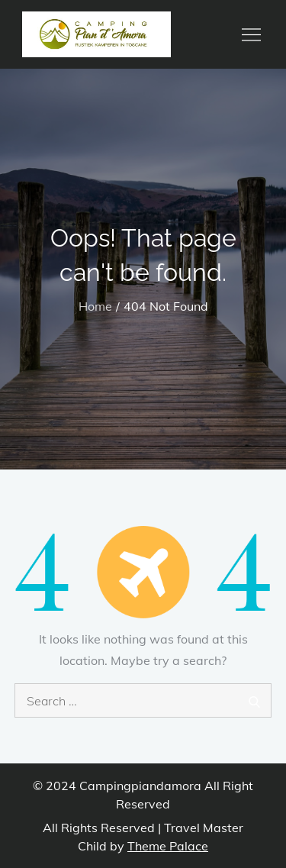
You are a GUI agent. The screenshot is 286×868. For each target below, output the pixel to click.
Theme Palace (168, 846)
